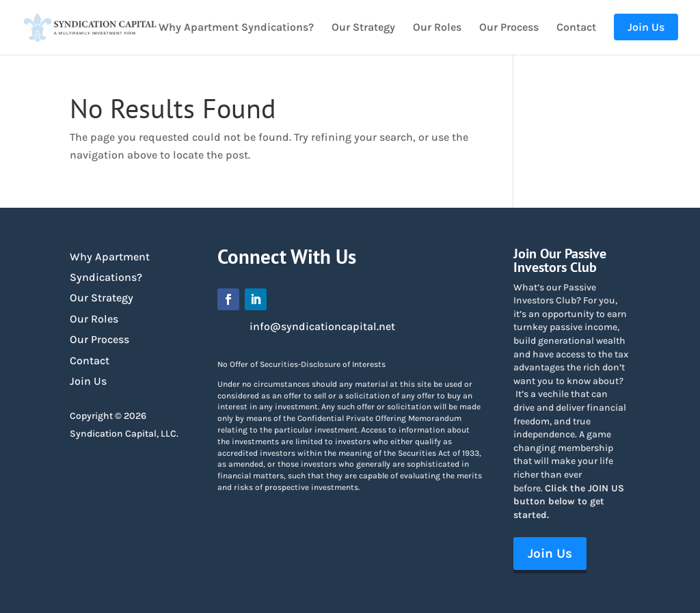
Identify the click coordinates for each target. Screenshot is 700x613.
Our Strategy (363, 28)
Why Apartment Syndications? (236, 28)
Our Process (509, 28)
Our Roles (437, 28)
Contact (576, 28)
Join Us (88, 381)
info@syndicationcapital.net (322, 326)
